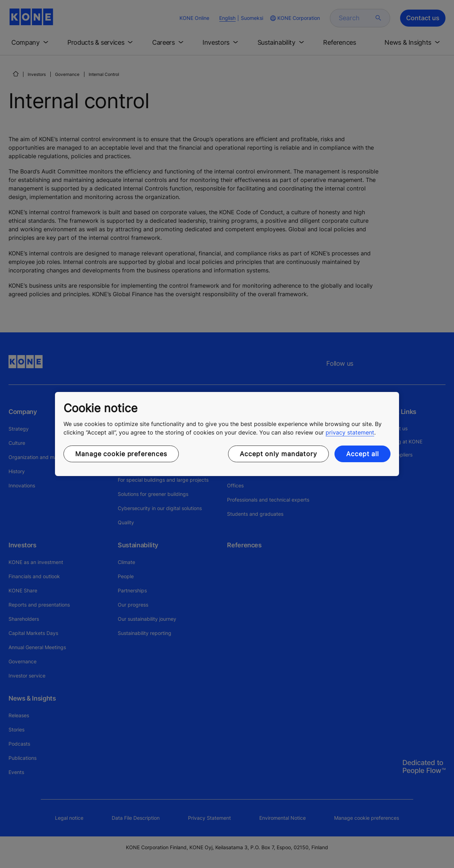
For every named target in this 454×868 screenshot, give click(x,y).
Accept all (362, 454)
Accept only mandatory (278, 454)
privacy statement (350, 432)
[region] (227, 434)
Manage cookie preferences (121, 454)
